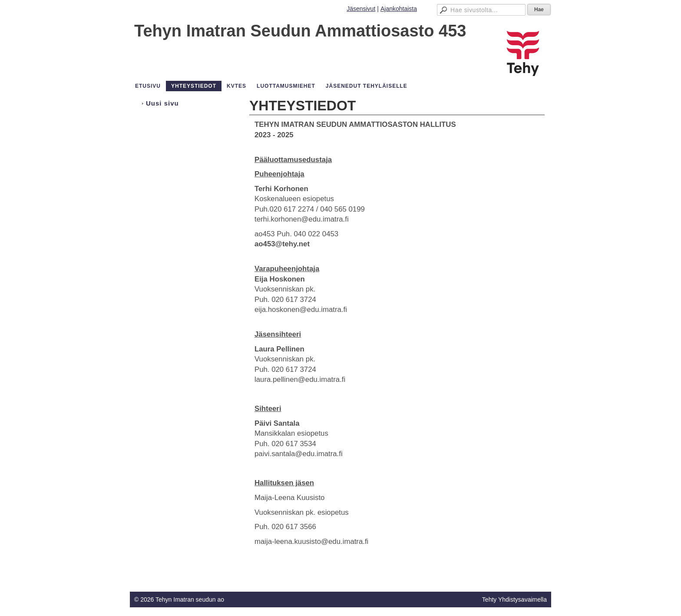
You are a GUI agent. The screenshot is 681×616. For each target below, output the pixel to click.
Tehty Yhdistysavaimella (514, 599)
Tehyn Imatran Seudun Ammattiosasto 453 (300, 31)
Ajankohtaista (399, 9)
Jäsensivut (361, 9)
